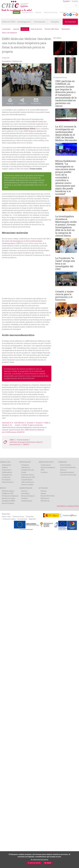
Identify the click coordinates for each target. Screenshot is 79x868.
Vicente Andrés (22, 440)
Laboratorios (26, 467)
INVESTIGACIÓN (25, 462)
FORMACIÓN (62, 462)
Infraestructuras (27, 501)
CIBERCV (26, 444)
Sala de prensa (36, 29)
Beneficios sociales (9, 498)
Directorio (73, 12)
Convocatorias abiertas (68, 467)
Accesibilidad (22, 519)
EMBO (12, 440)
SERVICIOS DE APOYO (46, 462)
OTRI (42, 470)
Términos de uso (18, 516)
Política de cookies (9, 519)
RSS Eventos (45, 498)
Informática (25, 493)
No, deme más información (39, 859)
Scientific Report (27, 480)
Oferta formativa (65, 465)
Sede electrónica (8, 482)
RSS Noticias (45, 501)
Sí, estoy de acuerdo (34, 863)
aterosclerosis (15, 444)
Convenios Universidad (68, 475)
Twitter (68, 15)
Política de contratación (10, 496)
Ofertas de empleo (8, 491)
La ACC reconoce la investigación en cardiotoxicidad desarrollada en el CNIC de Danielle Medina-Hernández (66, 133)
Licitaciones (6, 477)
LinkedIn (71, 15)
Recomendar (36, 103)
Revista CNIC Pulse (52, 29)
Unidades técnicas (28, 470)
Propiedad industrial (67, 472)
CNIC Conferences (28, 482)
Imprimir (10, 103)
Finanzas (25, 498)
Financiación (7, 470)
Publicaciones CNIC (28, 477)
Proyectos (44, 472)
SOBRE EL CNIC (5, 462)
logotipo (29, 2)
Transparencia (27, 12)
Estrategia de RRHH (8, 501)
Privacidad (30, 516)
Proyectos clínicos (28, 475)
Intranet (38, 12)
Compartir (22, 103)
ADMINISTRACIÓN (26, 488)
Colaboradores (7, 472)
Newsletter (66, 29)
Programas (25, 465)
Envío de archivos (51, 12)
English (75, 1)
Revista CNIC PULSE (48, 496)
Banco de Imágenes (10, 33)
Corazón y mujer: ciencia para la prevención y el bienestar (65, 296)
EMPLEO (3, 488)
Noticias (25, 29)
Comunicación (46, 465)
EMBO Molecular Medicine (33, 131)
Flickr (74, 15)
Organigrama (6, 465)
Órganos (5, 467)
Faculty (24, 472)
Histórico (63, 470)
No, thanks (48, 863)
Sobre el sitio (6, 516)
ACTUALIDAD (43, 488)
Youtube (65, 15)
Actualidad (6, 29)
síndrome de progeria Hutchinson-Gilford (25, 442)
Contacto (63, 12)
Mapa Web (32, 519)
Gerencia (24, 491)
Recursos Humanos (28, 496)
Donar (17, 12)
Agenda (16, 29)
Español (66, 1)
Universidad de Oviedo (35, 122)
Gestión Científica (27, 485)
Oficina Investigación (48, 467)
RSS (77, 15)
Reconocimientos (8, 503)
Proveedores (6, 480)
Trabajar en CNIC (8, 493)
